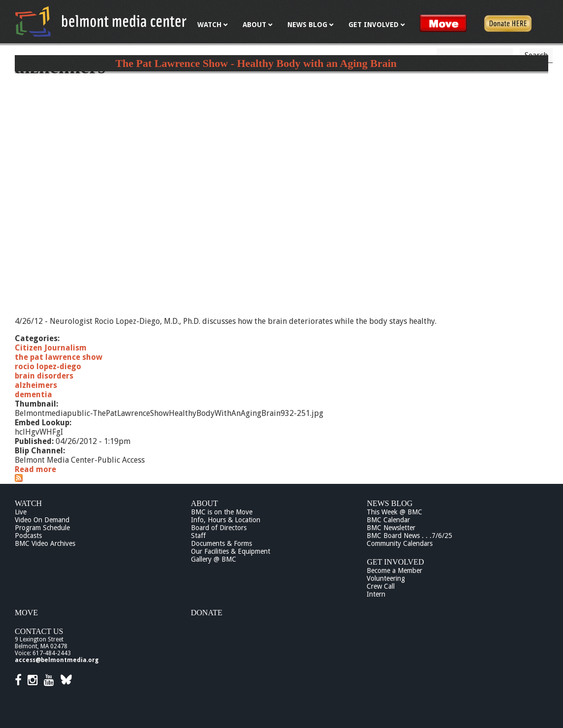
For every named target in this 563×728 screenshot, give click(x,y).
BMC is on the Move (222, 512)
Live (21, 512)
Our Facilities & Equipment (231, 551)
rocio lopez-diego (48, 366)
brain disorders (44, 376)
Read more (35, 469)
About (204, 503)
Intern (376, 594)
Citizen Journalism (51, 348)
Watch (28, 503)
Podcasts (28, 536)
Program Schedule (42, 528)
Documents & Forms (221, 543)
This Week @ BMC (394, 512)
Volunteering (386, 578)
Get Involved (395, 562)
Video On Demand (42, 520)
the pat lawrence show (59, 357)
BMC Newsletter (391, 528)
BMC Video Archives (45, 543)
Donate (207, 613)
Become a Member (394, 570)
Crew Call (381, 586)
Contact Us (39, 631)
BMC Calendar (388, 520)
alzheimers (36, 385)
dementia (33, 395)
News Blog (390, 503)
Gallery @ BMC (214, 559)
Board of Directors (219, 528)
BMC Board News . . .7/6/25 (409, 536)
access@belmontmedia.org (57, 660)
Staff (198, 536)
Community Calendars (400, 543)
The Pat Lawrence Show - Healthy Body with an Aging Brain (256, 63)
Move (26, 613)
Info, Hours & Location (226, 520)
